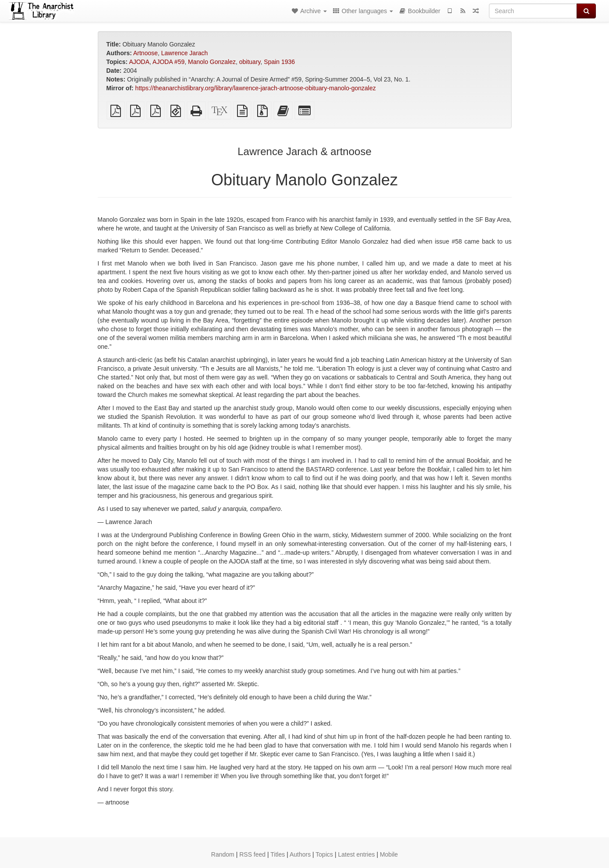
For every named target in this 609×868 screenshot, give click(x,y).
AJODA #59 (168, 62)
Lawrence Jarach (185, 53)
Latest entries (356, 854)
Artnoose (145, 53)
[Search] (533, 11)
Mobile (389, 854)
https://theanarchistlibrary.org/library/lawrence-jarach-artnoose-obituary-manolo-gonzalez (256, 88)
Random (223, 854)
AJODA (139, 62)
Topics (324, 854)
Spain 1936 (279, 62)
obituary (250, 62)
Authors (300, 854)
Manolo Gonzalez (212, 62)
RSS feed (252, 854)
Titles (278, 854)
